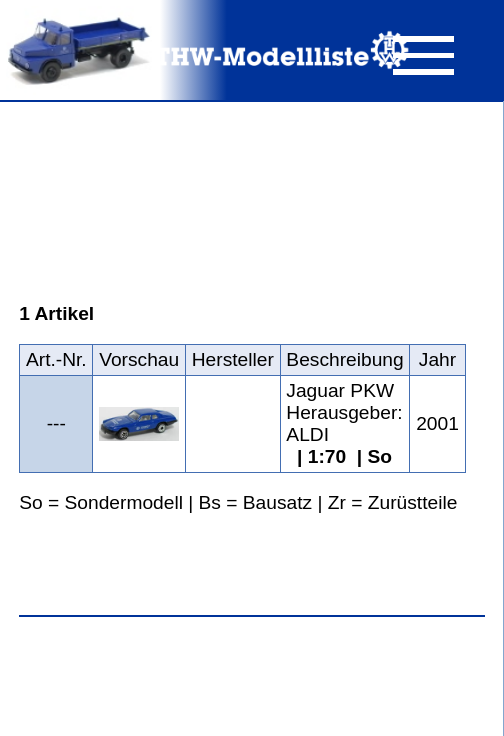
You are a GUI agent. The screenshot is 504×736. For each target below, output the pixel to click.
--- (56, 423)
